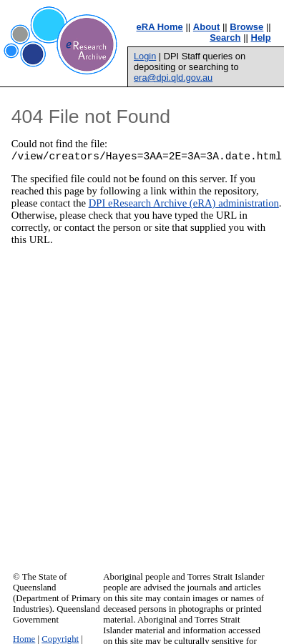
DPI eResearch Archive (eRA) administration (184, 205)
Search (225, 38)
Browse (246, 27)
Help (261, 38)
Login (145, 56)
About (207, 27)
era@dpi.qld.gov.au (173, 78)
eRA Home (160, 27)
